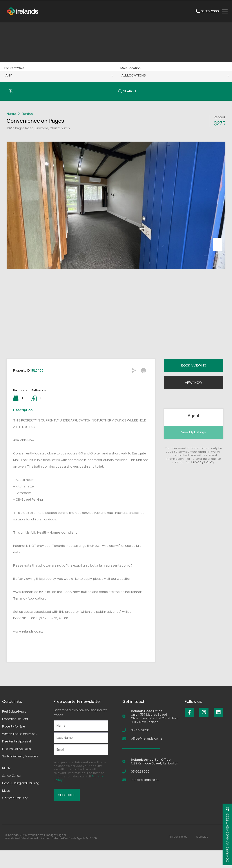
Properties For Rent (15, 736)
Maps (6, 808)
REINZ (6, 786)
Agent (194, 433)
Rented (28, 114)
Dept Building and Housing (21, 801)
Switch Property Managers (20, 774)
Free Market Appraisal (17, 766)
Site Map (202, 854)
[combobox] (58, 77)
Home (11, 114)
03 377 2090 (210, 11)
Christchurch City (15, 816)
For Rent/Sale (14, 68)
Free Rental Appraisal (16, 759)
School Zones (11, 793)
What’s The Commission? (20, 751)
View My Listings (194, 450)
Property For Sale (14, 744)
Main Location (130, 68)
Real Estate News (14, 729)
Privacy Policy (203, 480)
